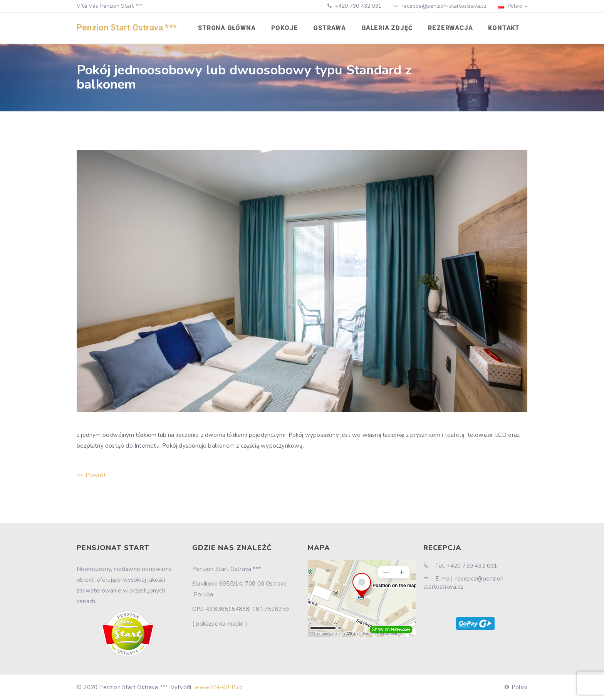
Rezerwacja (450, 28)
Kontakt (504, 28)
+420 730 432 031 (357, 6)
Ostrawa (330, 28)
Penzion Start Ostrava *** (127, 28)
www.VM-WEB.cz (219, 687)
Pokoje (285, 28)
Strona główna (227, 28)
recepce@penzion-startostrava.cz (444, 6)
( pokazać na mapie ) (220, 624)
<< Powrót (91, 475)
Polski (513, 6)
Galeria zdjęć (387, 28)
